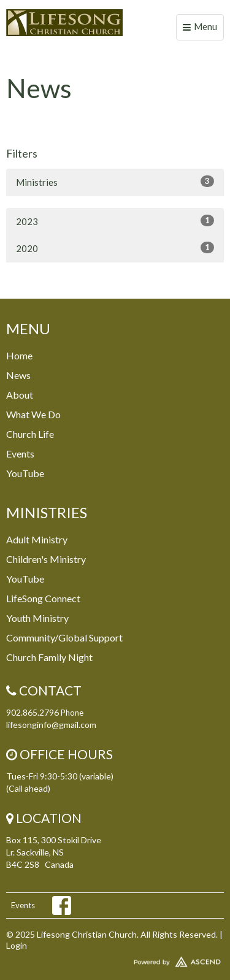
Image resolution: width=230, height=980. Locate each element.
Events (20, 454)
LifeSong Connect (43, 598)
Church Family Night (49, 657)
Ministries (115, 182)
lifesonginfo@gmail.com (51, 725)
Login (17, 945)
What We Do (33, 414)
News (18, 375)
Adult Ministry (37, 539)
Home (19, 355)
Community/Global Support (64, 637)
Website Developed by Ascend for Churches (115, 959)
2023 (115, 221)
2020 (115, 248)
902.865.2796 (33, 712)
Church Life (30, 434)
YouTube (25, 473)
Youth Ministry (37, 618)
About (20, 395)
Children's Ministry (46, 559)
